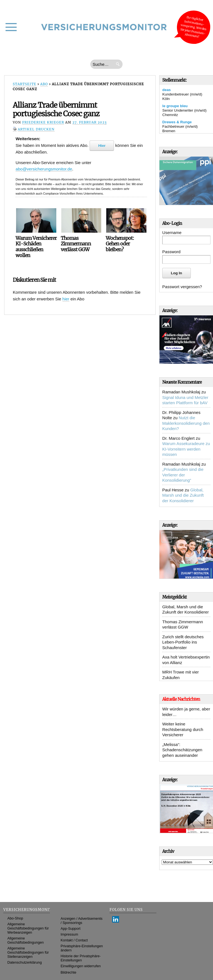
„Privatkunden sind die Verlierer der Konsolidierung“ (183, 475)
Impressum (69, 934)
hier (66, 299)
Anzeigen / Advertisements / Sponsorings (82, 921)
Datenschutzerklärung (25, 962)
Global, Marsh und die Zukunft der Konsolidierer (183, 495)
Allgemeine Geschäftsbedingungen (26, 940)
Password (171, 252)
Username (172, 233)
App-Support (71, 929)
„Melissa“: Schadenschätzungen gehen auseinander (182, 750)
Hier (102, 146)
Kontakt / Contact (74, 940)
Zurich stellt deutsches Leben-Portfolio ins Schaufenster (183, 642)
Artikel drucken (36, 129)
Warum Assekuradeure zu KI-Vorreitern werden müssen (186, 449)
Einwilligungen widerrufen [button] (81, 966)
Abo (44, 84)
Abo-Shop (15, 918)
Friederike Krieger (43, 122)
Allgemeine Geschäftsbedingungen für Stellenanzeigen (28, 952)
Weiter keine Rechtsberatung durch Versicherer (183, 729)
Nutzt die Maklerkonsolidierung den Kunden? (186, 423)
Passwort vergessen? (182, 287)
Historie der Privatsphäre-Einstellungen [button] (81, 958)
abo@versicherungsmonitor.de (44, 169)
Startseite (25, 84)
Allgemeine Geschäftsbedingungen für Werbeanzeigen (28, 928)
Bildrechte (69, 972)
